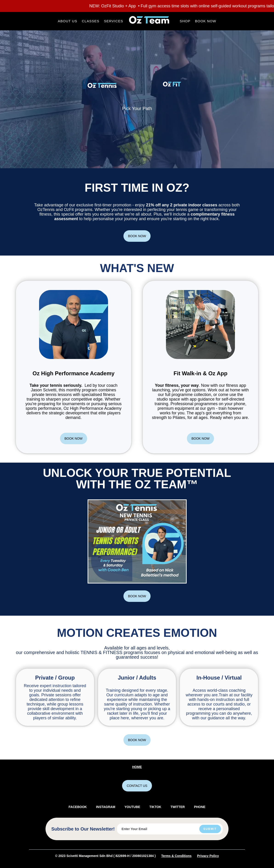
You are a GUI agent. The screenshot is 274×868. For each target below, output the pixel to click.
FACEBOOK (78, 807)
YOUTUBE (132, 807)
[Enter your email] (170, 829)
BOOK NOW (137, 236)
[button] (68, 21)
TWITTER (178, 807)
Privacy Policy (208, 856)
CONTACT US (137, 786)
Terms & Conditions (176, 856)
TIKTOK (155, 807)
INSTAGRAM (106, 807)
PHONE (200, 807)
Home (137, 767)
